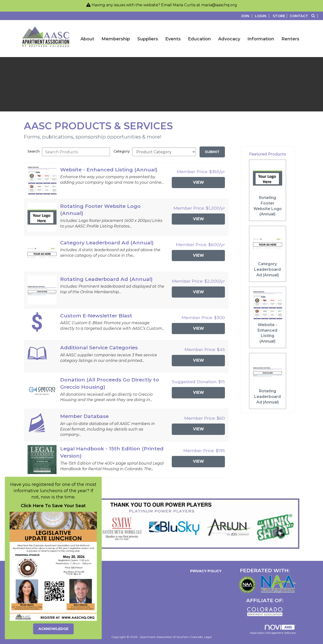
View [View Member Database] (198, 429)
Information (261, 39)
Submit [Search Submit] (212, 152)
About (87, 39)
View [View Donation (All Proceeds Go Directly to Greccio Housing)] (198, 392)
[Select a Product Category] (164, 152)
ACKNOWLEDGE (53, 629)
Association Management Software (273, 630)
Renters (290, 39)
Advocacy (229, 39)
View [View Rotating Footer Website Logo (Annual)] (198, 219)
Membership (116, 39)
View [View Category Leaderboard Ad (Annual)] (198, 255)
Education (199, 39)
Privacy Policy (205, 571)
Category (122, 151)
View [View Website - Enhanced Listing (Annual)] (198, 182)
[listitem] (248, 16)
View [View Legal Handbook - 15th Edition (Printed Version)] (198, 461)
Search (34, 151)
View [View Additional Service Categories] (198, 360)
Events (173, 39)
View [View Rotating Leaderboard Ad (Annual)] (198, 292)
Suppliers (148, 39)
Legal (208, 637)
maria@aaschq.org (219, 5)
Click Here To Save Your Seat (53, 506)
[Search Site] (315, 16)
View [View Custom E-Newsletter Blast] (198, 328)
